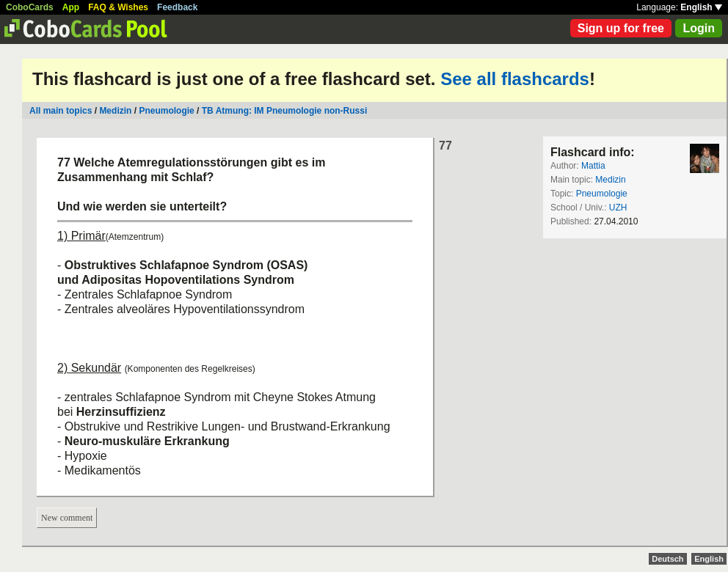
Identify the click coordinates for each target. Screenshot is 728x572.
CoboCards (30, 7)
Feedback (177, 7)
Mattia (593, 166)
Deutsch (667, 559)
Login (699, 28)
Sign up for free (621, 28)
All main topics (61, 111)
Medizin (115, 111)
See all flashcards (515, 79)
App (71, 7)
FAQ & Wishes (118, 7)
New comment (67, 518)
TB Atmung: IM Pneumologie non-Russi (285, 111)
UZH (618, 208)
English (701, 7)
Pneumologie (166, 111)
